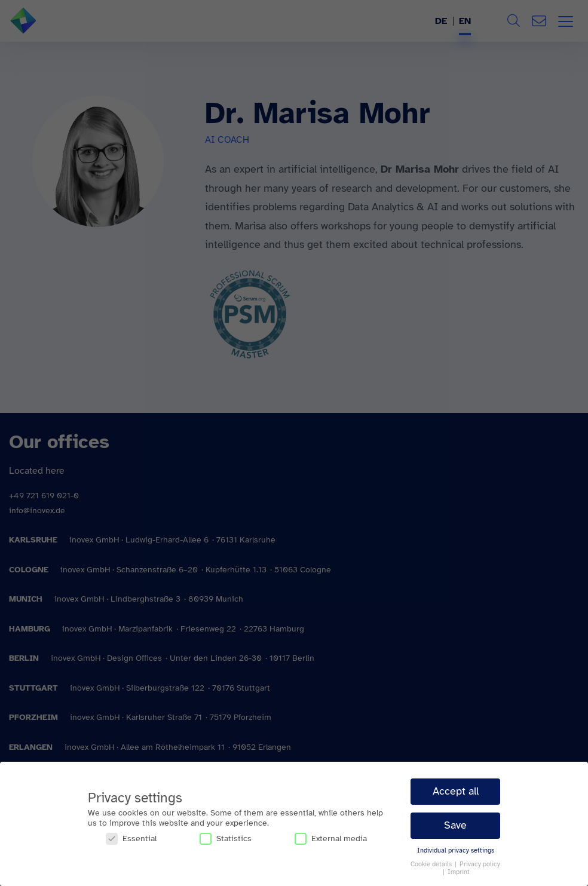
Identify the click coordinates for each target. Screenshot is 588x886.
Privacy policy (480, 864)
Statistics (226, 839)
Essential (131, 839)
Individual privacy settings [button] (456, 850)
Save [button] (455, 825)
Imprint (459, 872)
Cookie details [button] (432, 864)
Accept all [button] (456, 791)
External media (331, 839)
